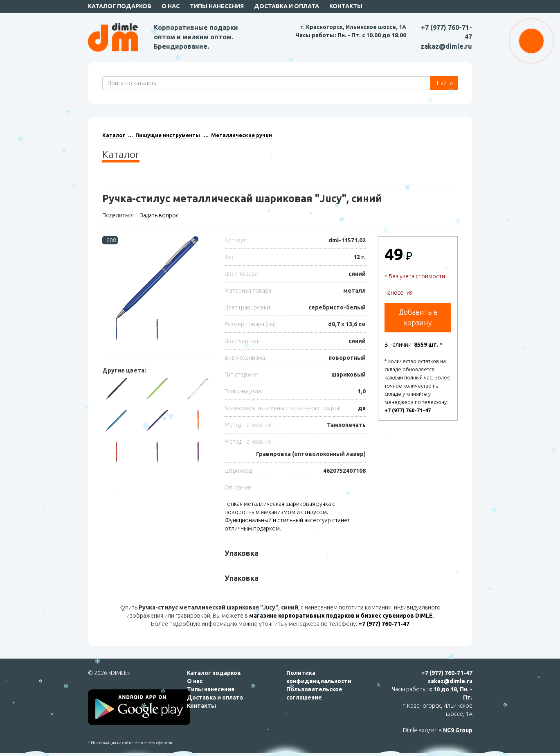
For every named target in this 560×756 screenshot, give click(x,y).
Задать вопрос (159, 215)
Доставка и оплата (287, 6)
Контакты (346, 6)
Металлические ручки (242, 135)
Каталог (114, 135)
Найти (444, 83)
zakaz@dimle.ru (446, 46)
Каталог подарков (120, 6)
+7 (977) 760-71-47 (408, 410)
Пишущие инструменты (168, 135)
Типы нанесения (217, 6)
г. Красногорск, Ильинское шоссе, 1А (353, 27)
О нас (171, 6)
